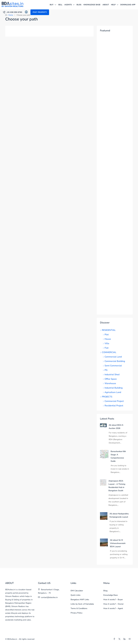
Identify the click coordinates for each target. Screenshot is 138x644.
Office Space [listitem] (110, 379)
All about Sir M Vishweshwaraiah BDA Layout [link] (118, 543)
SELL (60, 5)
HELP (113, 5)
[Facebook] (115, 639)
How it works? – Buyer (113, 600)
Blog (79, 5)
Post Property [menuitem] (40, 12)
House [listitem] (107, 339)
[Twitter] (120, 639)
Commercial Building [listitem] (114, 361)
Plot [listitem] (106, 335)
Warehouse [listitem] (109, 383)
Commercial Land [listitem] (112, 357)
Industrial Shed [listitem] (111, 375)
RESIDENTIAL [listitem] (108, 330)
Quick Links (76, 595)
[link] (103, 425)
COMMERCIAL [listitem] (108, 352)
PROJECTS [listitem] (106, 397)
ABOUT (106, 5)
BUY (52, 5)
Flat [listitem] (106, 348)
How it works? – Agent (113, 608)
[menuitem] (13, 12)
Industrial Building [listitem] (113, 388)
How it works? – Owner (113, 604)
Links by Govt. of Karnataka (82, 604)
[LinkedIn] (125, 639)
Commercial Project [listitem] (113, 401)
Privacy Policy (76, 613)
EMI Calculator (77, 591)
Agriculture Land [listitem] (112, 392)
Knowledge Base (92, 5)
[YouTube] (130, 639)
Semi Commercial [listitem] (112, 366)
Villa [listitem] (106, 343)
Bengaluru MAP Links (80, 600)
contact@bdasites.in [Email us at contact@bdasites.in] (49, 597)
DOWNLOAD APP (128, 5)
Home (11, 15)
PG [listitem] (105, 370)
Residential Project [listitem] (113, 406)
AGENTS (68, 5)
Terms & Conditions (79, 608)
